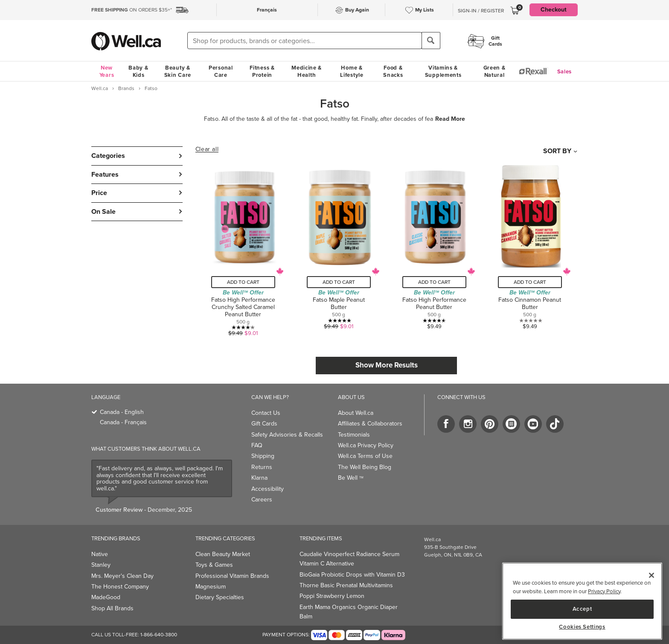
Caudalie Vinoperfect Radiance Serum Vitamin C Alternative (349, 559)
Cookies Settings (582, 627)
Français (267, 10)
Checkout (554, 10)
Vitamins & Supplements (443, 71)
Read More (450, 119)
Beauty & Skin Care (178, 71)
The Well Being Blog (365, 467)
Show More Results (387, 365)
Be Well (351, 478)
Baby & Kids (138, 71)
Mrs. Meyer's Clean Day (122, 576)
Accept (582, 609)
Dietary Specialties (220, 597)
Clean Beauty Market (223, 554)
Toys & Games (214, 565)
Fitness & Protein (262, 71)
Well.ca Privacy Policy (366, 445)
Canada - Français (123, 422)
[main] (582, 601)
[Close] (652, 575)
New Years (107, 71)
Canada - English (122, 412)
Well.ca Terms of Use (365, 456)
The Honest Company (120, 587)
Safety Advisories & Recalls (287, 435)
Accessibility (268, 489)
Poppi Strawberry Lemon (332, 596)
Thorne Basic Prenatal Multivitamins (346, 585)
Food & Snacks (393, 71)
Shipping (263, 456)
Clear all (207, 149)
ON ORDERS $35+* (132, 10)
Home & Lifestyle (352, 71)
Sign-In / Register (481, 11)
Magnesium (211, 587)
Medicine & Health (307, 71)
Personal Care (221, 71)
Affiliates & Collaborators (370, 424)
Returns (262, 467)
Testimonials (354, 435)
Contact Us (266, 413)
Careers (262, 500)
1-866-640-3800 (159, 635)
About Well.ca (356, 413)
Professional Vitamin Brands (232, 576)
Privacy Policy (604, 591)
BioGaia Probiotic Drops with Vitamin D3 (352, 575)
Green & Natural (494, 71)
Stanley (101, 565)
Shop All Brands (112, 608)
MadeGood (106, 597)
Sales (565, 71)
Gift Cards (264, 424)
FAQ (257, 445)
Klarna (259, 478)
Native (100, 554)
